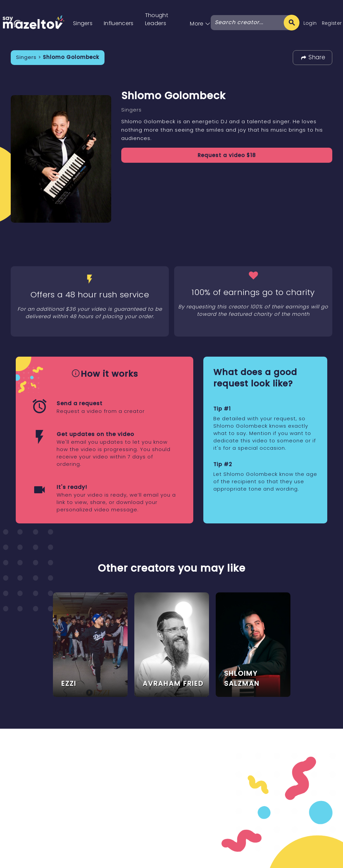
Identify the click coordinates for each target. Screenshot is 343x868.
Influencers (119, 23)
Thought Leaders (157, 19)
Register (332, 23)
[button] (200, 17)
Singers (83, 23)
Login (310, 23)
